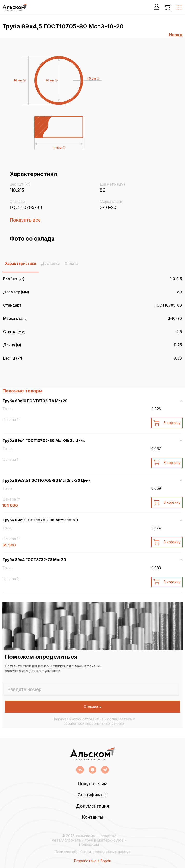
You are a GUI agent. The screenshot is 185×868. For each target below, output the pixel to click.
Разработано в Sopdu (92, 861)
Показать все (25, 220)
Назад (176, 35)
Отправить (92, 706)
